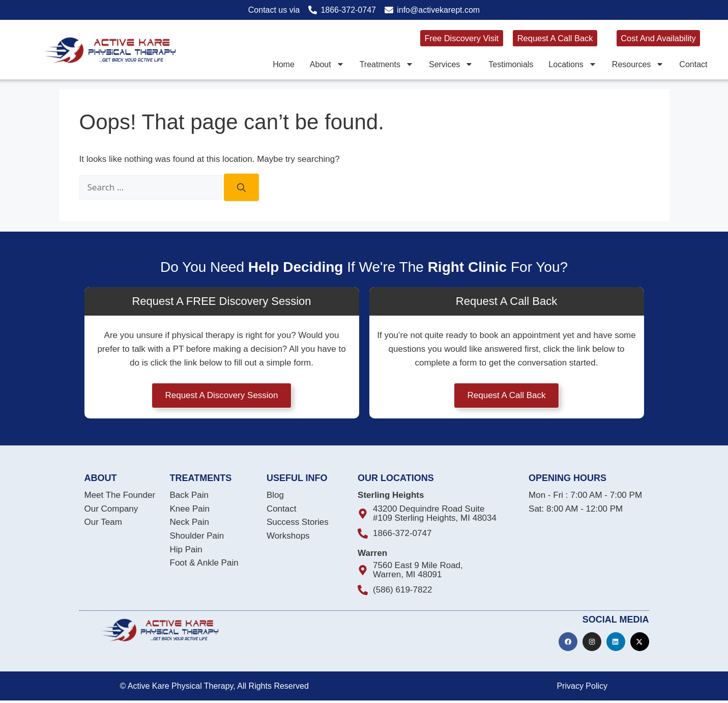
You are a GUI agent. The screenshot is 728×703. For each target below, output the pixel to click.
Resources (638, 64)
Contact (693, 64)
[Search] (241, 187)
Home (284, 64)
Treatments (387, 64)
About (327, 64)
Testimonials (511, 64)
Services (451, 64)
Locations (573, 64)
